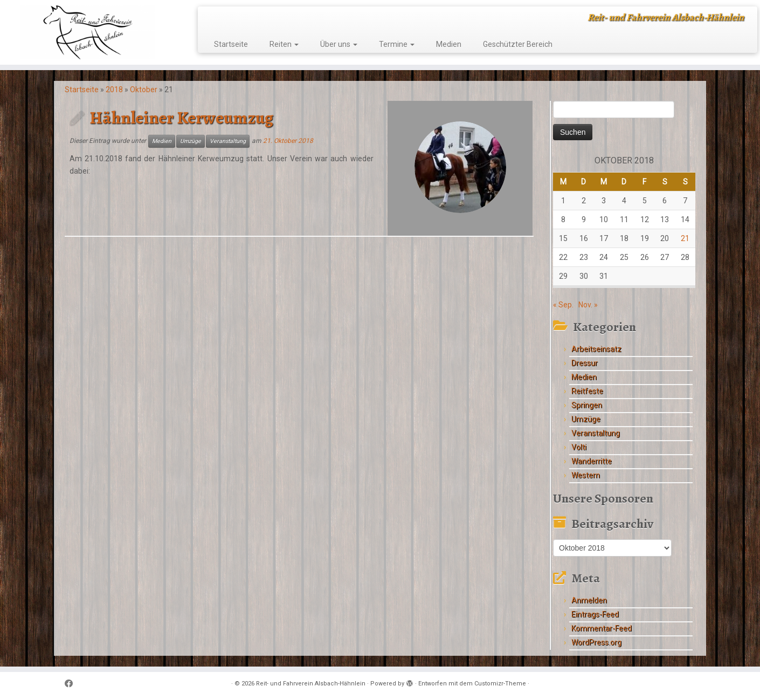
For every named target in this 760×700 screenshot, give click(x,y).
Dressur (585, 363)
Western (586, 475)
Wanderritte (592, 461)
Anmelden (589, 600)
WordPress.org (596, 642)
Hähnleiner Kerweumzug (181, 118)
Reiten (284, 44)
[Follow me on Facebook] (72, 684)
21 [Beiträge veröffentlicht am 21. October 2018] (685, 238)
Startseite (231, 44)
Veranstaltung (228, 141)
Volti (579, 447)
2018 (114, 90)
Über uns (339, 44)
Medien (449, 44)
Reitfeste (587, 391)
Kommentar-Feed (602, 628)
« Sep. (563, 305)
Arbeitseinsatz (596, 349)
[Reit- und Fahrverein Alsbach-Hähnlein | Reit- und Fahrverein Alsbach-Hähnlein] (88, 32)
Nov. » (588, 305)
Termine (397, 44)
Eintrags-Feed (595, 614)
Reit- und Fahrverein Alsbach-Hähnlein (311, 684)
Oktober (144, 90)
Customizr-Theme (500, 684)
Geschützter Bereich (518, 44)
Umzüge (191, 141)
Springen (587, 405)
